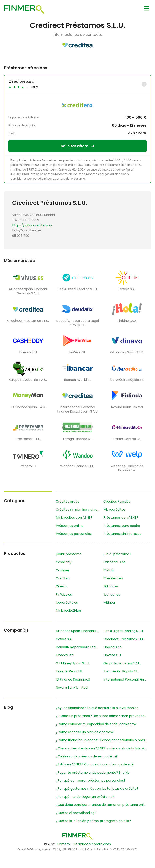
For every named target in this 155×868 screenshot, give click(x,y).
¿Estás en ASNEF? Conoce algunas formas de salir (95, 764)
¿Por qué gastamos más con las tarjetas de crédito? (97, 789)
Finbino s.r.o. (113, 647)
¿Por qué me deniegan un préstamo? (85, 797)
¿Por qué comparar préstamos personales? (91, 781)
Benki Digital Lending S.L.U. (123, 631)
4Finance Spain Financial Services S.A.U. (80, 631)
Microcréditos (114, 509)
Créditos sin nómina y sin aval (79, 509)
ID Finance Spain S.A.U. (73, 679)
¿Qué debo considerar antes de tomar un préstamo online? (103, 805)
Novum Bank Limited (72, 687)
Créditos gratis (67, 501)
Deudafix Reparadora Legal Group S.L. (80, 647)
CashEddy (64, 562)
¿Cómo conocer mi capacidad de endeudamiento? (96, 724)
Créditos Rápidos (117, 501)
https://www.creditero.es (32, 225)
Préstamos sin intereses (122, 534)
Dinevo (61, 586)
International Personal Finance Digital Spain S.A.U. (127, 679)
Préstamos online (70, 526)
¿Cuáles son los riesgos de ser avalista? (87, 756)
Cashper (63, 570)
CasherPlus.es (114, 562)
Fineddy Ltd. (65, 655)
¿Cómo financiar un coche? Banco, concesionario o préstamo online (103, 740)
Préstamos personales (74, 534)
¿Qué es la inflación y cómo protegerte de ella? (93, 821)
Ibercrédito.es (67, 603)
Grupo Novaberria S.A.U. (122, 663)
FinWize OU (112, 655)
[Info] (144, 84)
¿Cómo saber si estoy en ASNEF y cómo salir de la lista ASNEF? (103, 748)
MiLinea (109, 603)
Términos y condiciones (92, 844)
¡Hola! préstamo (69, 554)
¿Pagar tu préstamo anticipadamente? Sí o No (93, 772)
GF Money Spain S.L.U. (72, 663)
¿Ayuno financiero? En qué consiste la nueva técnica (97, 708)
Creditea (63, 578)
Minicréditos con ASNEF (74, 518)
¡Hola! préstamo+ (117, 554)
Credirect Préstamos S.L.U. (124, 639)
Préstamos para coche (122, 526)
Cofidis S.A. (64, 639)
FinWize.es (64, 594)
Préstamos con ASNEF (121, 518)
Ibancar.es (112, 594)
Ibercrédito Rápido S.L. (121, 671)
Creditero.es (21, 81)
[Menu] (147, 8)
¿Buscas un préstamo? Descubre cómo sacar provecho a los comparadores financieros (103, 716)
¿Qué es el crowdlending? (76, 813)
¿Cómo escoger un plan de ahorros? (85, 732)
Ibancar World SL (69, 671)
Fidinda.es (111, 586)
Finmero (63, 844)
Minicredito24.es (69, 611)
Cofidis (109, 570)
